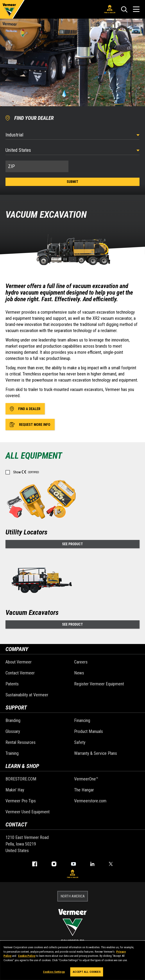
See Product (72, 544)
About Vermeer (19, 662)
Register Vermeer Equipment (99, 684)
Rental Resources (21, 742)
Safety (80, 742)
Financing (82, 720)
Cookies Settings (54, 972)
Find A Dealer (110, 9)
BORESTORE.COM (21, 779)
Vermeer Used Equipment (28, 812)
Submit (72, 182)
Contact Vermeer (20, 673)
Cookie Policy (27, 956)
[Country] (72, 150)
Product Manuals (89, 731)
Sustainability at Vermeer (27, 695)
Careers (81, 662)
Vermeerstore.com (90, 801)
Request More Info (30, 425)
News (79, 673)
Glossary (13, 731)
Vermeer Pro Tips (21, 801)
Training (12, 753)
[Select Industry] (72, 135)
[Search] (124, 9)
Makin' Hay (15, 790)
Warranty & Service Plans (96, 753)
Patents (12, 684)
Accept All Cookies (87, 972)
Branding (13, 720)
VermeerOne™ (86, 779)
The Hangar (84, 790)
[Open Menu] (136, 9)
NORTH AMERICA (73, 896)
